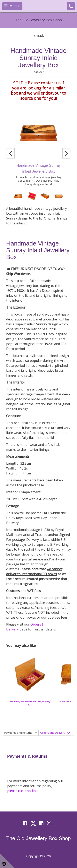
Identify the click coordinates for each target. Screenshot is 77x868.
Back (39, 36)
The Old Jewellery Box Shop (38, 20)
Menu (11, 6)
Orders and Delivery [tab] (55, 733)
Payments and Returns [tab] (21, 733)
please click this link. (23, 791)
